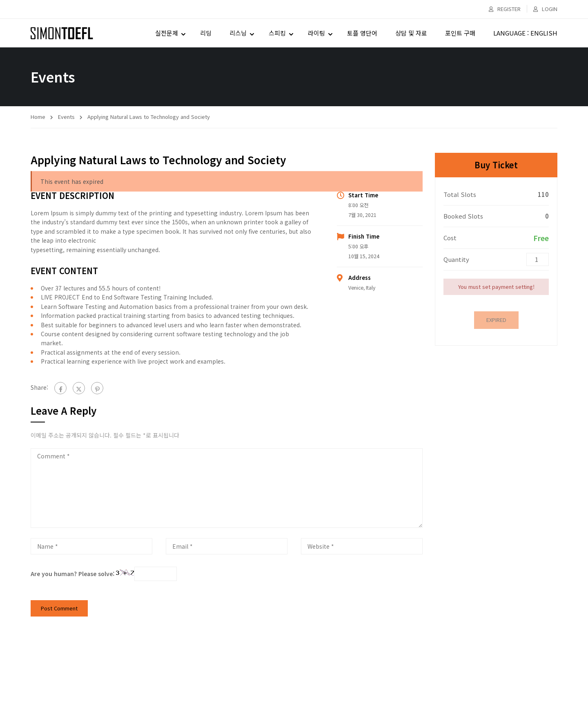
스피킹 (277, 33)
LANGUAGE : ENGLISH (525, 33)
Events (66, 117)
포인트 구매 (460, 33)
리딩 (206, 33)
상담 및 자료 (411, 33)
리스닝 (238, 33)
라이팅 (316, 33)
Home (38, 117)
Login (545, 9)
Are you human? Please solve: (104, 574)
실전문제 (167, 33)
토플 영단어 (362, 33)
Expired (496, 320)
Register (505, 9)
